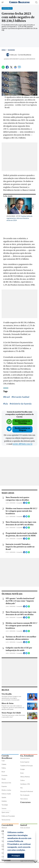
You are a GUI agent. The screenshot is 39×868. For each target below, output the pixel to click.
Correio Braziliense (7, 757)
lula (6, 404)
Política (4, 768)
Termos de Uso (6, 820)
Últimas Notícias (25, 777)
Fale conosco (24, 799)
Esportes (4, 786)
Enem (22, 773)
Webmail (4, 828)
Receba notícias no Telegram (22, 429)
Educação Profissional (27, 791)
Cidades (4, 764)
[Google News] (15, 68)
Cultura (22, 780)
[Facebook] (7, 68)
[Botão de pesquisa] (36, 2)
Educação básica (25, 758)
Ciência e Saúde (6, 794)
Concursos (25, 802)
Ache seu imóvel (25, 828)
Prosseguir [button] (16, 856)
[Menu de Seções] (3, 2)
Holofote (4, 801)
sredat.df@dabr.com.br (23, 444)
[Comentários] (19, 68)
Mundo (4, 779)
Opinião (4, 797)
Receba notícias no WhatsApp (22, 422)
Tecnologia (5, 805)
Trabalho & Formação (27, 766)
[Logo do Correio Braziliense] (19, 2)
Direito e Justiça (6, 790)
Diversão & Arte (6, 783)
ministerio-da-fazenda (21, 404)
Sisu (21, 788)
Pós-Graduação (25, 795)
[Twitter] (11, 68)
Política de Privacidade (8, 816)
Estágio (22, 769)
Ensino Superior (25, 762)
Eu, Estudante (27, 756)
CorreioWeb (7, 825)
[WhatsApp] (3, 68)
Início (4, 50)
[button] (26, 850)
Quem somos (5, 812)
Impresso (6, 860)
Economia (11, 50)
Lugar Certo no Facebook (28, 861)
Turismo (4, 808)
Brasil (7, 397)
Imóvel (24, 825)
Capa (3, 761)
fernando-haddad (21, 397)
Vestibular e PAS (25, 784)
